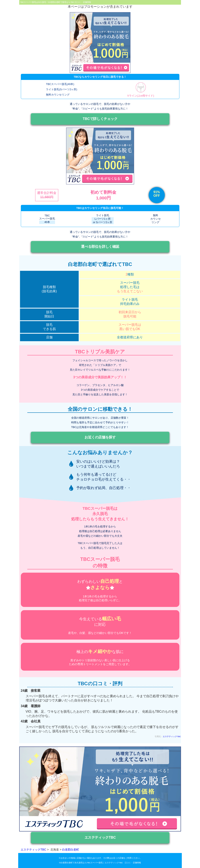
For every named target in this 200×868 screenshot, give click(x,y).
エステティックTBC (172, 736)
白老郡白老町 (71, 850)
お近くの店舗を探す (100, 437)
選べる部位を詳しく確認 (100, 247)
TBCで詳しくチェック (100, 119)
